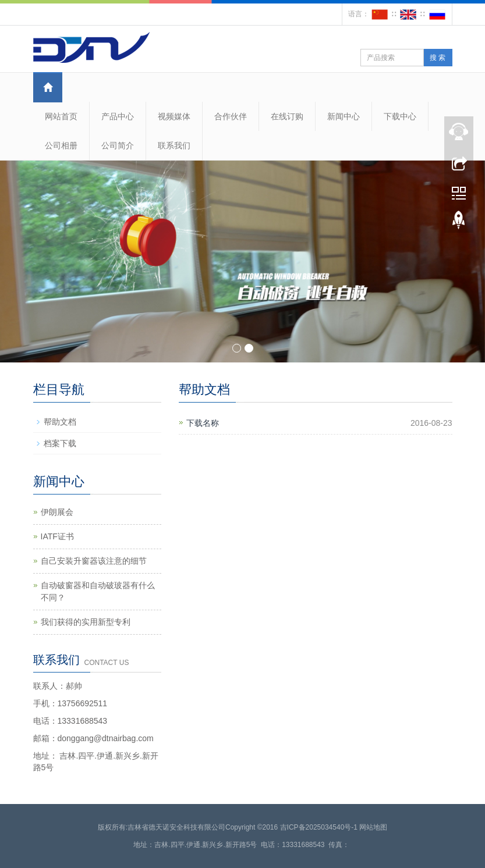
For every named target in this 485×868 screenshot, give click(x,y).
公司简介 (118, 145)
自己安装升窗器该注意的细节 (94, 561)
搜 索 (438, 58)
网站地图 (373, 827)
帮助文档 (60, 422)
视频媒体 (174, 116)
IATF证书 (57, 536)
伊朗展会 (57, 512)
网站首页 (61, 116)
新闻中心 (344, 116)
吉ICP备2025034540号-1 (319, 827)
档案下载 (60, 443)
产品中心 (118, 116)
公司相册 (61, 145)
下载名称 (203, 423)
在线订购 (287, 116)
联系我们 (174, 145)
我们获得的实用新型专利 (86, 622)
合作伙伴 (231, 116)
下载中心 (400, 116)
